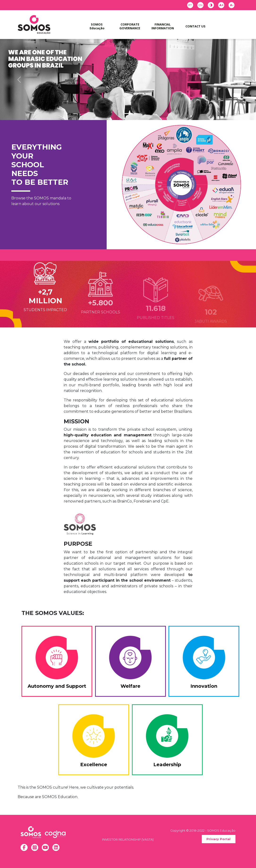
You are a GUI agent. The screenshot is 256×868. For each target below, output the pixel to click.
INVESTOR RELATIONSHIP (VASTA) (128, 840)
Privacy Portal (218, 839)
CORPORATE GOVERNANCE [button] (130, 26)
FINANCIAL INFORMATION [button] (163, 26)
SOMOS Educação (97, 26)
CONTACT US (195, 26)
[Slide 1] (128, 114)
